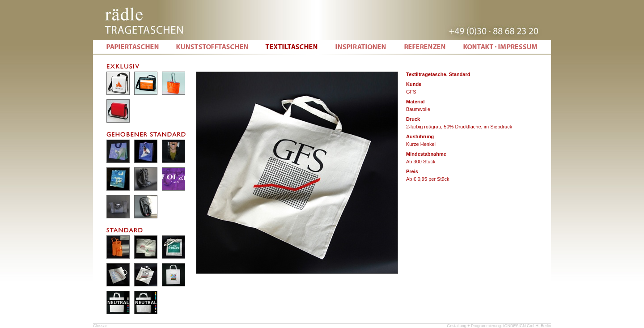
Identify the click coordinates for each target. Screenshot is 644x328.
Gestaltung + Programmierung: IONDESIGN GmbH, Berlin (499, 326)
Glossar (100, 326)
